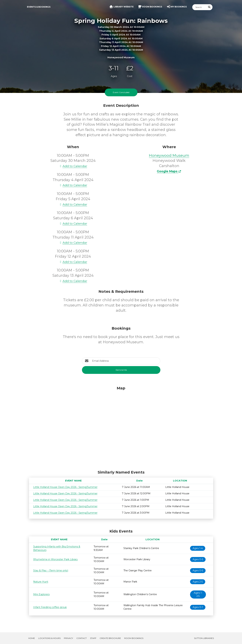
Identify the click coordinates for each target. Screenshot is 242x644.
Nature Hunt (41, 582)
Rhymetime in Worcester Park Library (55, 559)
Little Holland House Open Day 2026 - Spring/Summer (65, 487)
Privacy (68, 638)
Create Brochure (110, 638)
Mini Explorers (41, 594)
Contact (82, 638)
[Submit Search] (209, 7)
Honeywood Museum (169, 156)
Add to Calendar (73, 166)
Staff (93, 638)
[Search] (199, 7)
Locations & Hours (49, 638)
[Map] (121, 427)
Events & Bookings (39, 7)
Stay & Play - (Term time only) (51, 571)
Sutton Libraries (204, 638)
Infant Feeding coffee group (50, 607)
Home (32, 638)
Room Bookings (134, 638)
